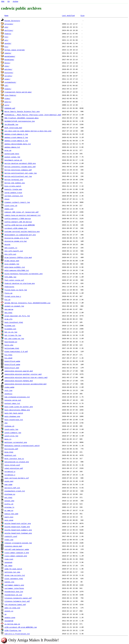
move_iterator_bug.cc (14, 458)
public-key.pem (11, 514)
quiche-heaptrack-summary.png (18, 530)
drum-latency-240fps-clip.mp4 (18, 257)
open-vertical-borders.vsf (17, 478)
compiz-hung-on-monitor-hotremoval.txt (23, 215)
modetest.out (10, 455)
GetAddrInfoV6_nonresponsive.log (20, 121)
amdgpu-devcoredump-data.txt (18, 144)
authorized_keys (12, 154)
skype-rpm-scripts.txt (15, 575)
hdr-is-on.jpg (11, 332)
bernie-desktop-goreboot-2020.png (20, 163)
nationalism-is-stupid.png (17, 462)
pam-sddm (8, 484)
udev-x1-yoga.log (12, 608)
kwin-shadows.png (12, 416)
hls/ (6, 47)
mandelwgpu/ (10, 56)
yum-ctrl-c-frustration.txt (17, 634)
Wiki (3, 1)
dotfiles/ (9, 30)
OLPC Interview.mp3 (13, 128)
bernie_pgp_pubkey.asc (15, 183)
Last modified (68, 15)
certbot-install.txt (14, 196)
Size (82, 15)
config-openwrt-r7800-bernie (18, 218)
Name (6, 15)
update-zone (10, 617)
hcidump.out (10, 325)
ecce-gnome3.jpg (12, 264)
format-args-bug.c (13, 296)
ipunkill (8, 394)
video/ (7, 98)
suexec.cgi (9, 582)
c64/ (6, 27)
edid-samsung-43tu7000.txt (17, 270)
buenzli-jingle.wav (13, 189)
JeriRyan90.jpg (11, 124)
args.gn (8, 150)
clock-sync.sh (11, 205)
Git (9, 1)
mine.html (9, 452)
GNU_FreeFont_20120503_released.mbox (22, 118)
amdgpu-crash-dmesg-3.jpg (16, 141)
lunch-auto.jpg (11, 429)
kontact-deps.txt (12, 403)
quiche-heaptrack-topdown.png (18, 533)
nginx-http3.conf (12, 465)
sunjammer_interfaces (14, 588)
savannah (8, 562)
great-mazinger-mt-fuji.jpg (17, 316)
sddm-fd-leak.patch (13, 569)
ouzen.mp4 (9, 481)
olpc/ (7, 66)
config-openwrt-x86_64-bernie (18, 222)
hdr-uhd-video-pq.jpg (14, 338)
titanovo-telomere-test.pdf (17, 601)
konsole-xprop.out (13, 400)
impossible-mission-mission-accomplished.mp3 (25, 384)
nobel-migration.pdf (14, 468)
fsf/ (6, 37)
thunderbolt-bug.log (14, 591)
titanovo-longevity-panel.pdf (18, 598)
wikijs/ (8, 102)
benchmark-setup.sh (13, 160)
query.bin (9, 517)
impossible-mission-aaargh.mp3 (19, 371)
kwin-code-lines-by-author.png (19, 407)
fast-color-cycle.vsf (14, 280)
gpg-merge (9, 309)
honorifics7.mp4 (12, 368)
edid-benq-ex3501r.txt (15, 267)
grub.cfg (8, 319)
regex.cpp (9, 540)
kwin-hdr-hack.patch (14, 413)
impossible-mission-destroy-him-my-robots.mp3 (26, 377)
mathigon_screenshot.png (16, 442)
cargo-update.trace (13, 193)
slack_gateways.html (14, 579)
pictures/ (9, 72)
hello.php (9, 345)
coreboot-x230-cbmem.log (16, 228)
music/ (7, 63)
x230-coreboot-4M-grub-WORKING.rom (21, 627)
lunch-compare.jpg (13, 433)
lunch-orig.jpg (11, 436)
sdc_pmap (8, 566)
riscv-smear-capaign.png (16, 556)
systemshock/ (10, 82)
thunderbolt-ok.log (13, 595)
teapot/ (8, 89)
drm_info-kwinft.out (14, 251)
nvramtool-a (10, 471)
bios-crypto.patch (13, 186)
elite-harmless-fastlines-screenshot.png (23, 274)
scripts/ (8, 76)
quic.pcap (9, 520)
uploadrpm (9, 621)
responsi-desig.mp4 (13, 546)
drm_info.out (10, 254)
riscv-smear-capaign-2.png (17, 553)
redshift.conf (11, 536)
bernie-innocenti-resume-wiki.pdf (20, 167)
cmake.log (9, 209)
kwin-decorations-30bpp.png (17, 410)
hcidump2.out (10, 329)
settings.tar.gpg (12, 572)
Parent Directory (12, 21)
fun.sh (7, 300)
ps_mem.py (9, 510)
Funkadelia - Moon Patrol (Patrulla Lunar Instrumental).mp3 (33, 115)
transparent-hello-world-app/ (18, 92)
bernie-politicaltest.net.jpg (18, 176)
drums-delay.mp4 (12, 261)
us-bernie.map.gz (12, 624)
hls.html (8, 355)
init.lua (8, 390)
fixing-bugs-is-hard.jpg (16, 290)
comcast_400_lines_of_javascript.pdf (22, 212)
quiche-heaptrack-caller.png (18, 523)
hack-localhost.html (14, 322)
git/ (6, 40)
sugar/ (7, 79)
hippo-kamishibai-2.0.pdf (16, 351)
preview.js (9, 507)
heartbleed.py (11, 342)
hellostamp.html (12, 348)
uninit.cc (9, 611)
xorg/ (7, 105)
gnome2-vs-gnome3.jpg (14, 306)
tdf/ (6, 85)
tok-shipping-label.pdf (15, 604)
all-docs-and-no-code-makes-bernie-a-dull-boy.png (28, 131)
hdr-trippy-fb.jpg (13, 335)
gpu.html (8, 313)
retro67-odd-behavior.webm (17, 549)
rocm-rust (9, 559)
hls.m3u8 (8, 358)
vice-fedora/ (10, 95)
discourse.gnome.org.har (16, 241)
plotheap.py (10, 494)
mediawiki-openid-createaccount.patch (22, 446)
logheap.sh (9, 426)
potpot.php (9, 501)
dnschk (7, 244)
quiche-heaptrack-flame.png (17, 527)
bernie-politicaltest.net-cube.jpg (21, 173)
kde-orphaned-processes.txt (17, 397)
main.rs (8, 439)
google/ (8, 43)
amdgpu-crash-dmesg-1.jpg (16, 134)
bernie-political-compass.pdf (18, 170)
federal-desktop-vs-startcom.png (20, 283)
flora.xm (8, 293)
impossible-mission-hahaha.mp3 (19, 381)
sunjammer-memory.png (14, 585)
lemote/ (8, 53)
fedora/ (8, 34)
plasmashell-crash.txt (15, 491)
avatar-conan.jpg (12, 157)
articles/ (9, 24)
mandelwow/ (9, 60)
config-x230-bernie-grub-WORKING (20, 225)
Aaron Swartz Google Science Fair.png (22, 111)
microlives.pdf (11, 449)
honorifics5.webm (12, 364)
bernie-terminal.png (14, 180)
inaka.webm (9, 387)
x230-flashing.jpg (13, 630)
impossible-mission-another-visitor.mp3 (23, 374)
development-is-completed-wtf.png (20, 235)
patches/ (8, 69)
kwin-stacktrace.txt (14, 420)
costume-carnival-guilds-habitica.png (22, 231)
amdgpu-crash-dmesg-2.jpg (16, 137)
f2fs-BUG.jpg (10, 277)
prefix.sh (9, 504)
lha (6, 423)
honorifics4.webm (12, 361)
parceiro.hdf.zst (12, 488)
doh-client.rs (11, 248)
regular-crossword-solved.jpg (18, 543)
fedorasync (9, 287)
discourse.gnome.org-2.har (17, 238)
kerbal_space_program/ (15, 50)
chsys (7, 199)
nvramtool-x (10, 475)
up (5, 614)
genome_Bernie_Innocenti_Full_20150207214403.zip (27, 303)
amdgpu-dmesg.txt (12, 147)
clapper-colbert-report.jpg (17, 202)
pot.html (8, 497)
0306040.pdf (10, 108)
